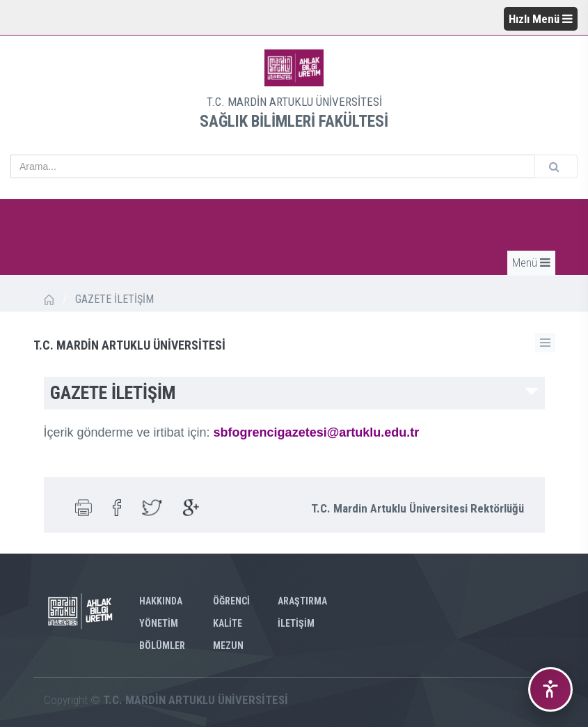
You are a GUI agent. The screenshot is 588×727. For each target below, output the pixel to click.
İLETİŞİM (296, 623)
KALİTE (228, 623)
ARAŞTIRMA (302, 601)
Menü (531, 263)
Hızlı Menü (541, 19)
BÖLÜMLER (162, 646)
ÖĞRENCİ (231, 601)
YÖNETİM (159, 623)
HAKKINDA (161, 601)
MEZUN (228, 646)
